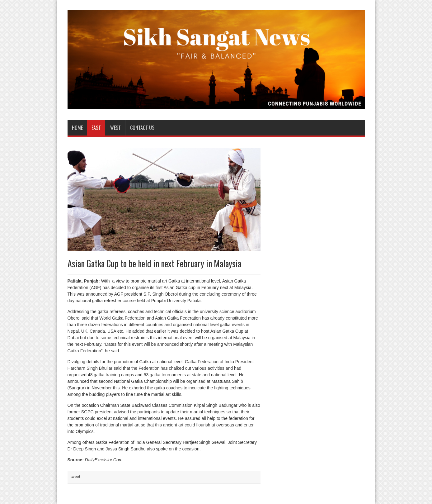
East (96, 128)
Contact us (142, 128)
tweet (75, 476)
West (115, 128)
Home (77, 128)
